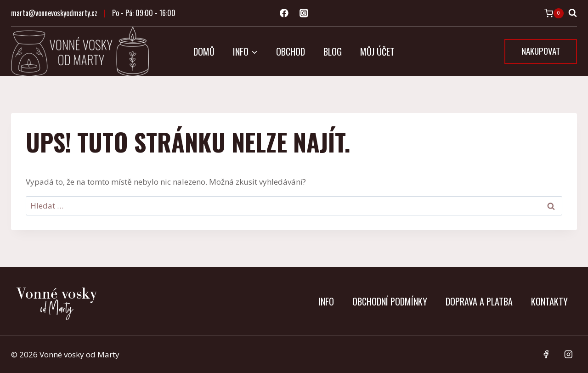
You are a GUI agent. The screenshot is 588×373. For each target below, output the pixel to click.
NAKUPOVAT (541, 51)
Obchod (291, 51)
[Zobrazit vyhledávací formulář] (573, 13)
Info (326, 301)
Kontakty (549, 301)
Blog (333, 51)
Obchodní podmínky (390, 301)
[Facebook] (284, 13)
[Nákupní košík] (554, 13)
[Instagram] (304, 13)
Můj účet (377, 51)
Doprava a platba (479, 301)
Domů (204, 51)
